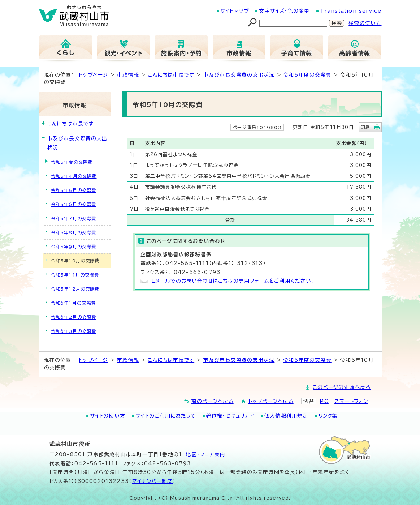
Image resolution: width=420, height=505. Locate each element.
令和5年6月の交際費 (74, 204)
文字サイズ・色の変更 (284, 11)
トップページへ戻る (271, 401)
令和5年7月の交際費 (74, 218)
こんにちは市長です (171, 75)
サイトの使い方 (108, 416)
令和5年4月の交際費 (74, 176)
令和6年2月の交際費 (74, 317)
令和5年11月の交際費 (75, 275)
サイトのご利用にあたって (166, 416)
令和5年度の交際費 (308, 75)
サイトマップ (235, 11)
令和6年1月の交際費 (73, 303)
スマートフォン (351, 401)
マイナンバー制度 (153, 481)
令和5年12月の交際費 (75, 289)
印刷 (365, 127)
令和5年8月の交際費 (74, 232)
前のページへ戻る (213, 401)
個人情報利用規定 (286, 416)
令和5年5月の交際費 (74, 190)
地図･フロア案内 (205, 454)
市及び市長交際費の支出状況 (239, 75)
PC (324, 401)
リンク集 (328, 416)
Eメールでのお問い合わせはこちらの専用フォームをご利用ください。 (233, 281)
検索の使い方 (365, 23)
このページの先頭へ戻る (342, 387)
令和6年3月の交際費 (74, 331)
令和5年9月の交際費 (74, 247)
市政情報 (128, 75)
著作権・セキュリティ (230, 416)
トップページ (93, 75)
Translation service (351, 11)
